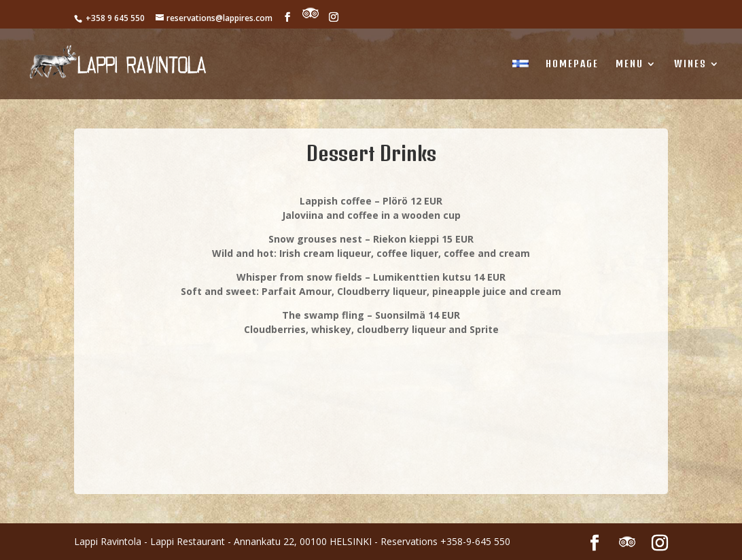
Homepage (572, 64)
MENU (630, 64)
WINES (690, 64)
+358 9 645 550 (114, 18)
